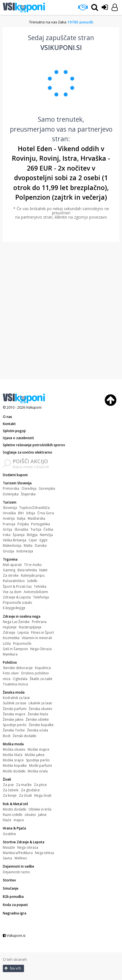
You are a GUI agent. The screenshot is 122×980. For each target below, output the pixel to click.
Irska (7, 535)
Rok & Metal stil (15, 804)
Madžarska (36, 518)
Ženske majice (14, 714)
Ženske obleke (37, 719)
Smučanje (11, 888)
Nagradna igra (15, 913)
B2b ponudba (13, 897)
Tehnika (40, 586)
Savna (7, 858)
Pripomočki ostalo (18, 603)
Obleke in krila (40, 809)
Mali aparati (12, 565)
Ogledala (20, 679)
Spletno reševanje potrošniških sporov (34, 445)
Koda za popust (15, 905)
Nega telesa (44, 853)
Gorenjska (47, 488)
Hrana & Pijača (14, 828)
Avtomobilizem (36, 592)
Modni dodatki (15, 809)
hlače (7, 820)
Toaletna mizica (15, 684)
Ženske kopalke (41, 725)
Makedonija (12, 545)
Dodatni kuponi (15, 475)
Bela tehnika (27, 570)
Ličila (7, 643)
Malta (28, 545)
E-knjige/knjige (14, 608)
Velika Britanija (15, 540)
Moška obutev (14, 749)
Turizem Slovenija (17, 483)
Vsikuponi (34, 407)
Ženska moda (14, 692)
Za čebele (11, 790)
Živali (7, 779)
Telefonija (41, 597)
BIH (21, 513)
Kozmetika (11, 638)
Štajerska (28, 494)
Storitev (9, 880)
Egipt (43, 540)
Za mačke (24, 785)
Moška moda (13, 744)
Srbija (30, 513)
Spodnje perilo (15, 725)
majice (19, 820)
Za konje (10, 795)
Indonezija (25, 551)
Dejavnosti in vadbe (18, 866)
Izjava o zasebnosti (18, 438)
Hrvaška (9, 513)
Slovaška (21, 529)
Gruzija (8, 551)
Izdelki (32, 581)
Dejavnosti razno (16, 872)
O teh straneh (15, 959)
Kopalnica (43, 668)
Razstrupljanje (30, 627)
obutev (30, 815)
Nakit (43, 570)
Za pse (8, 785)
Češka (48, 529)
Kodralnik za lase (16, 698)
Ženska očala (38, 730)
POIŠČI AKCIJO (30, 461)
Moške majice (39, 749)
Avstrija (9, 518)
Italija (21, 518)
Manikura (10, 654)
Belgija (32, 535)
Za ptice (40, 785)
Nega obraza (28, 847)
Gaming (9, 570)
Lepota (23, 632)
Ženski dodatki (24, 736)
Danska (41, 545)
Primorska (11, 488)
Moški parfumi (41, 766)
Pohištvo (10, 662)
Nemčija (46, 535)
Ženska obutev (41, 709)
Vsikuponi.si (14, 936)
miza (7, 679)
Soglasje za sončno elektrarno (28, 452)
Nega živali (43, 795)
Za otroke (11, 575)
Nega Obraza (41, 649)
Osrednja (29, 488)
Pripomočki (22, 643)
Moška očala (38, 771)
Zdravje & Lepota (17, 597)
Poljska (23, 524)
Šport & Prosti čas (17, 586)
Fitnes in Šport (43, 632)
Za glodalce (30, 790)
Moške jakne (35, 755)
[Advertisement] (60, 311)
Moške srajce (13, 760)
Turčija (36, 529)
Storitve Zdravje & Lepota (24, 842)
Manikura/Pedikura (18, 853)
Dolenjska (11, 494)
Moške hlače (13, 755)
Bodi (7, 736)
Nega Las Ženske (16, 622)
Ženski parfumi (15, 709)
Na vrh (13, 968)
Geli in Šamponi (15, 649)
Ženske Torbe (14, 730)
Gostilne (9, 834)
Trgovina (10, 559)
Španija (19, 535)
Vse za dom (12, 592)
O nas (7, 417)
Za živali (25, 795)
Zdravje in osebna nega (22, 616)
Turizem (10, 502)
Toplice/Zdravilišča (34, 508)
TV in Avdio (33, 565)
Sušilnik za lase (15, 703)
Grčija (7, 529)
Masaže (9, 847)
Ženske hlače (38, 714)
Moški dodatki (14, 771)
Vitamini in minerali (37, 638)
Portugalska (41, 524)
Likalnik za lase (40, 703)
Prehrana (39, 622)
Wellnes (21, 858)
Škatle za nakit (41, 679)
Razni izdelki (13, 815)
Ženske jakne (13, 719)
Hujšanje (10, 627)
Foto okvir (11, 673)
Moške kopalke (15, 766)
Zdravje (9, 632)
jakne (42, 815)
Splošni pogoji (14, 431)
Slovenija (10, 508)
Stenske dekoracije (18, 668)
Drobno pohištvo (35, 673)
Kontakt (9, 424)
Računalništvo (14, 581)
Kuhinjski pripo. (33, 575)
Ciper (33, 540)
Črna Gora (46, 513)
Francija (9, 524)
